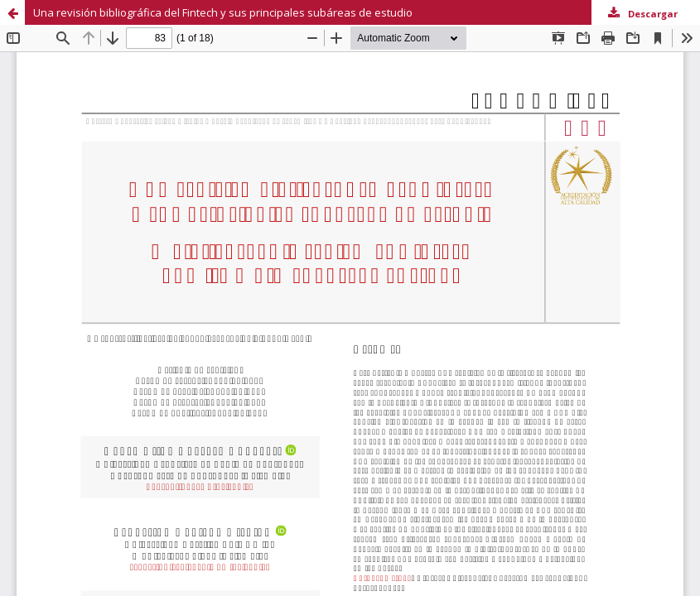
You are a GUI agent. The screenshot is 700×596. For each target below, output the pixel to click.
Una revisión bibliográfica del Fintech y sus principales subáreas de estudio (223, 12)
